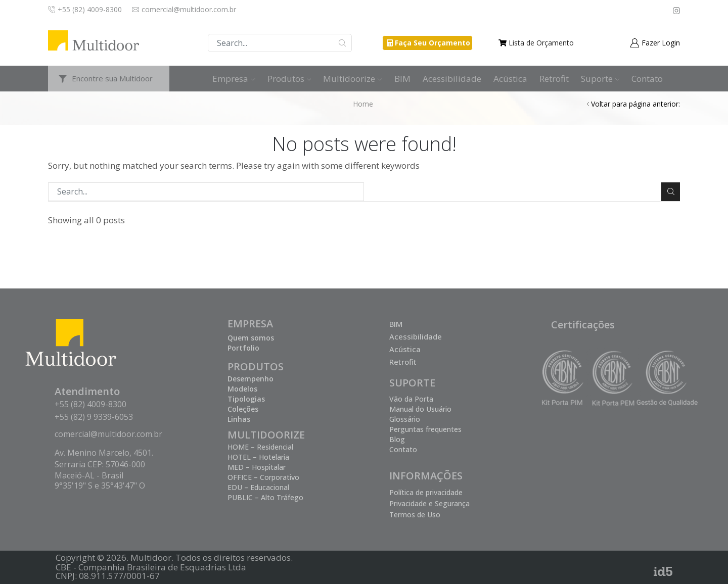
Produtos (289, 79)
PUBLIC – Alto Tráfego (265, 497)
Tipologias (246, 399)
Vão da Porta (411, 399)
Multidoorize (353, 79)
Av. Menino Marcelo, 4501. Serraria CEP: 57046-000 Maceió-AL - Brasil (104, 464)
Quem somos (251, 338)
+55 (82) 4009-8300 (90, 404)
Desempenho (251, 379)
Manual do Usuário (420, 409)
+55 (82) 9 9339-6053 (94, 417)
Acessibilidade (452, 79)
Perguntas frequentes (425, 429)
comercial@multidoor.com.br (108, 434)
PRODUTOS (256, 367)
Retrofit (554, 79)
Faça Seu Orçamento (433, 43)
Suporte (600, 79)
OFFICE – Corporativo (263, 477)
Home (363, 104)
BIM (402, 79)
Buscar (343, 43)
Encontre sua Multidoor (112, 78)
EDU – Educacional (258, 487)
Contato (647, 79)
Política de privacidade (426, 492)
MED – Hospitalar (257, 467)
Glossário (405, 419)
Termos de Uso (415, 515)
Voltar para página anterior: (635, 104)
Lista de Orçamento (541, 43)
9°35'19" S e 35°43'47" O (100, 485)
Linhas (239, 419)
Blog (397, 439)
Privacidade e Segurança (429, 503)
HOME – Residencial (260, 447)
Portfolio (243, 348)
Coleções (243, 409)
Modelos (242, 389)
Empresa (234, 79)
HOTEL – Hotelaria (258, 457)
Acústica (510, 79)
